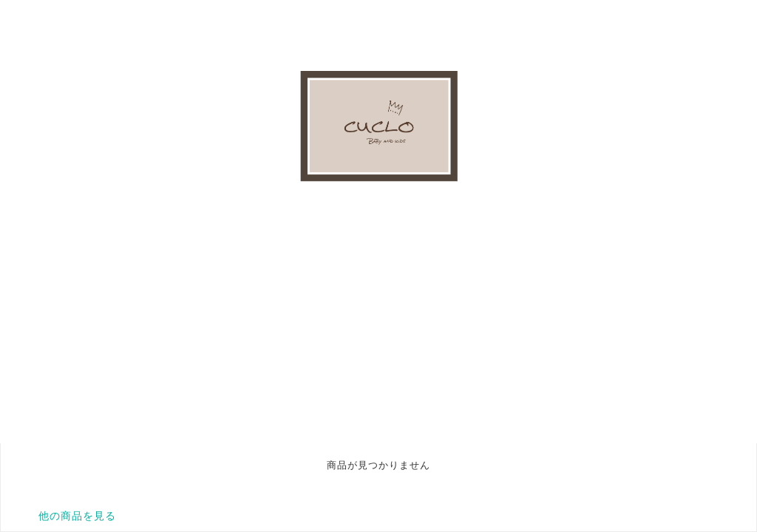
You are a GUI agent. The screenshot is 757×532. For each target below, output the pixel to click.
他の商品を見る (77, 516)
